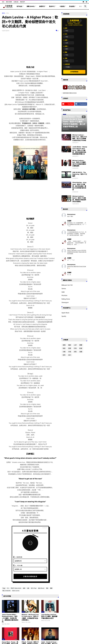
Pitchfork (64, 295)
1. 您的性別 (19, 557)
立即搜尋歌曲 (74, 72)
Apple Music (65, 313)
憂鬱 (51, 588)
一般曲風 (62, 6)
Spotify (64, 316)
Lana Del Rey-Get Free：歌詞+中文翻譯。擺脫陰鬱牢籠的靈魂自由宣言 (49, 616)
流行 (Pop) (34, 588)
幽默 (70, 345)
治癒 (28, 588)
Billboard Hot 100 (67, 285)
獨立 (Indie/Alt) (6, 591)
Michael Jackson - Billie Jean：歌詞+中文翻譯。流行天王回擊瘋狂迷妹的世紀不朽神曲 (80, 138)
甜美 (64, 355)
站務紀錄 (16, 2)
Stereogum (65, 302)
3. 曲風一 (66, 40)
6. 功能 (65, 58)
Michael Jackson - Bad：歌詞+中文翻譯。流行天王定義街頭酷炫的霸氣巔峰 (80, 163)
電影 (47, 588)
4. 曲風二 (66, 46)
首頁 (3, 2)
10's (8, 13)
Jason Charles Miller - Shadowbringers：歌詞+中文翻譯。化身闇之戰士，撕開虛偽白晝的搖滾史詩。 (10, 618)
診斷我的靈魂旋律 (30, 576)
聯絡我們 (22, 2)
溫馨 (81, 352)
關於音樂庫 (9, 2)
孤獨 (24, 588)
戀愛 (70, 348)
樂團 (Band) (31, 6)
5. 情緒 (65, 52)
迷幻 (70, 355)
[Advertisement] (30, 199)
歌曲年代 (52, 6)
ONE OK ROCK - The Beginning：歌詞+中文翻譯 (80, 174)
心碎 (75, 345)
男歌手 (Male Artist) (16, 588)
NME (63, 292)
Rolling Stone (66, 299)
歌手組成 (19, 6)
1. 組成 (65, 28)
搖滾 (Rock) (41, 588)
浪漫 (70, 352)
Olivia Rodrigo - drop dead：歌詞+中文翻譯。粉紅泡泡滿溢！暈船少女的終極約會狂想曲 (79, 186)
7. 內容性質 (66, 64)
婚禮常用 (42, 6)
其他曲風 (72, 6)
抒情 (75, 348)
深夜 (75, 352)
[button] (81, 6)
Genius (64, 288)
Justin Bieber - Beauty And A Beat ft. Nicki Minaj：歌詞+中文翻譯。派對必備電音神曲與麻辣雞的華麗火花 (80, 150)
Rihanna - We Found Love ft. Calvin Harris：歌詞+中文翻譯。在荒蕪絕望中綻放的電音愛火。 (30, 617)
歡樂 (81, 348)
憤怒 (64, 348)
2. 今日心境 (19, 565)
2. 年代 (65, 34)
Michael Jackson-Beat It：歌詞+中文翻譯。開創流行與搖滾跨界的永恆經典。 (79, 199)
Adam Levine (16, 591)
